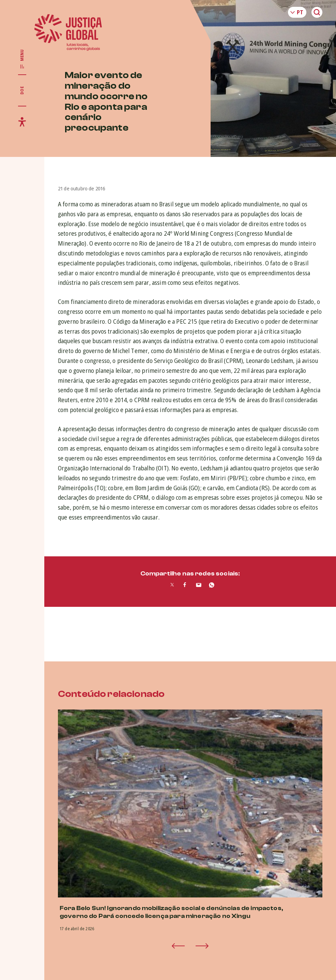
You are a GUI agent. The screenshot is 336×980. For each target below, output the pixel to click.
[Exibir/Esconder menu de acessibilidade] (22, 122)
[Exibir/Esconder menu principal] (22, 59)
